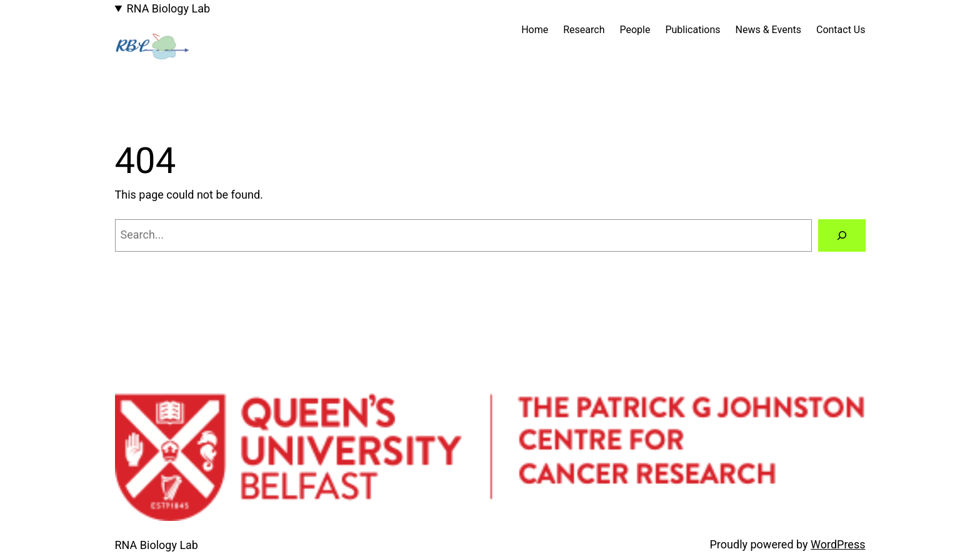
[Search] (842, 235)
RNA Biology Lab (168, 8)
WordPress (838, 544)
